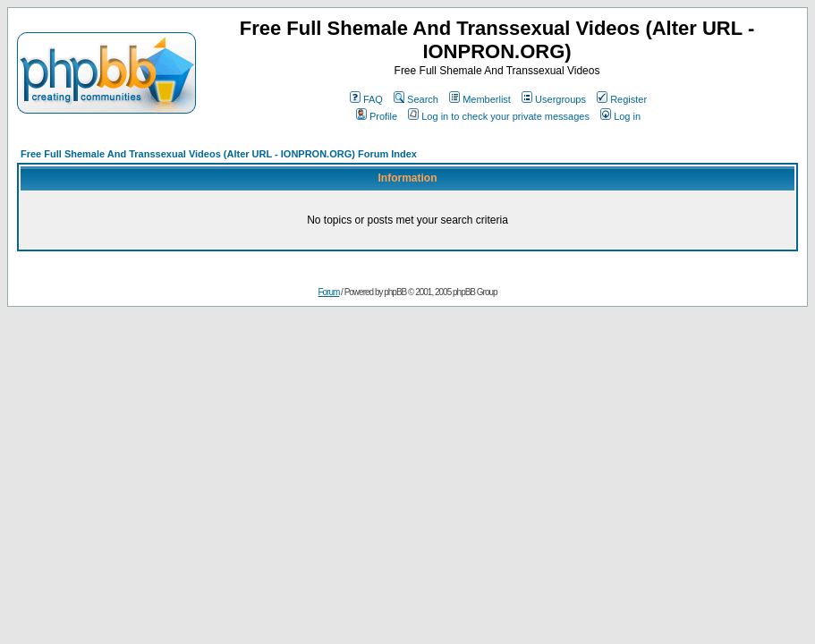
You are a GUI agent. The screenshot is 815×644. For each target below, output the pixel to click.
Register (622, 99)
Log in (620, 116)
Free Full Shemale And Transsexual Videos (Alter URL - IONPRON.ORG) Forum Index (219, 154)
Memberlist (480, 99)
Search (416, 99)
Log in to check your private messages (499, 116)
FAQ (366, 99)
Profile (377, 116)
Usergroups (554, 99)
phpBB (395, 292)
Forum (328, 292)
